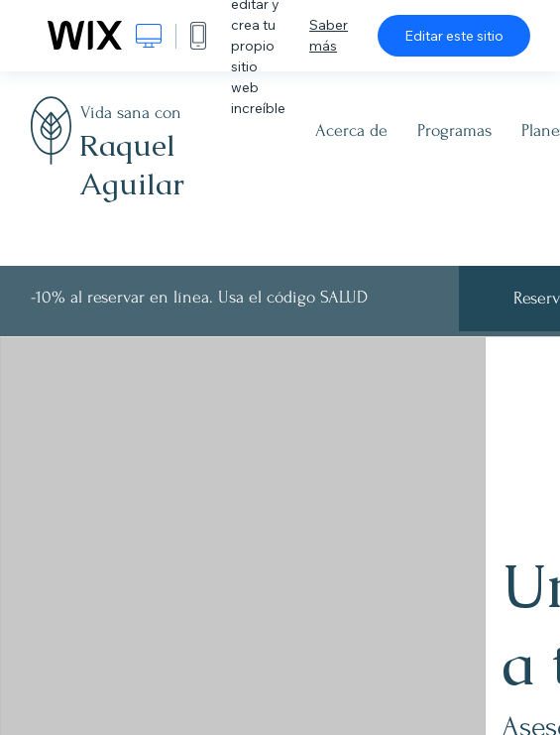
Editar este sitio (454, 36)
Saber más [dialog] (329, 35)
